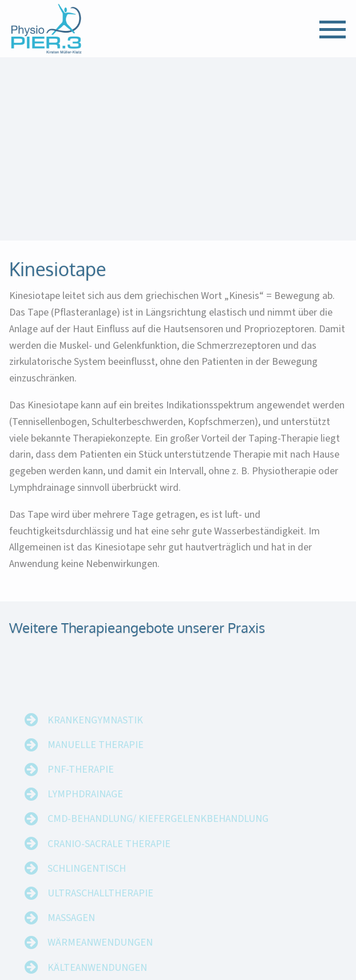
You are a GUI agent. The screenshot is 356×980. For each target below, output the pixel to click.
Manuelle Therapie (96, 756)
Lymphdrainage (85, 806)
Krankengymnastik (95, 732)
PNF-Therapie (81, 781)
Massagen (71, 929)
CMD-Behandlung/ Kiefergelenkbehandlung (158, 830)
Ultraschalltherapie (100, 905)
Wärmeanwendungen (100, 954)
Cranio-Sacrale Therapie (109, 855)
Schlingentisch (87, 880)
